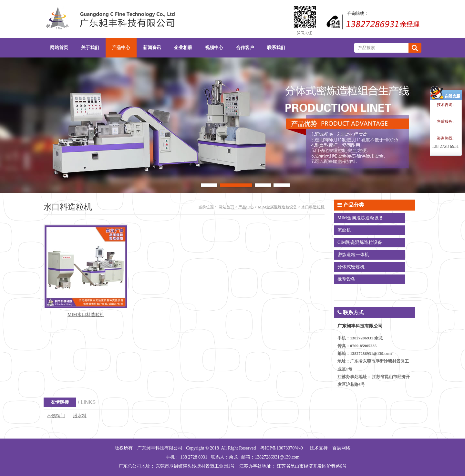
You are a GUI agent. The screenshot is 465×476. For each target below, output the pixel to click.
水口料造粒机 (313, 207)
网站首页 (226, 207)
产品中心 (246, 207)
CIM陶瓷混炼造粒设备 (360, 242)
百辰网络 (341, 448)
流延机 (344, 230)
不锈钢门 (56, 416)
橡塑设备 (346, 279)
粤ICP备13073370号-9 (281, 448)
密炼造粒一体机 (353, 255)
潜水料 (80, 416)
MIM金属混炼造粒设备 (278, 207)
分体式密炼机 (351, 267)
